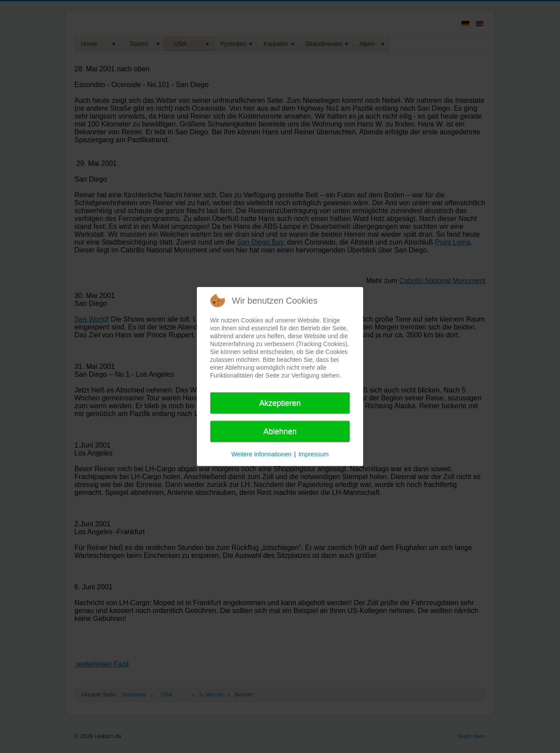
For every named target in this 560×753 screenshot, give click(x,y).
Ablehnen (280, 431)
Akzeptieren (280, 403)
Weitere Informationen (261, 454)
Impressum (313, 454)
